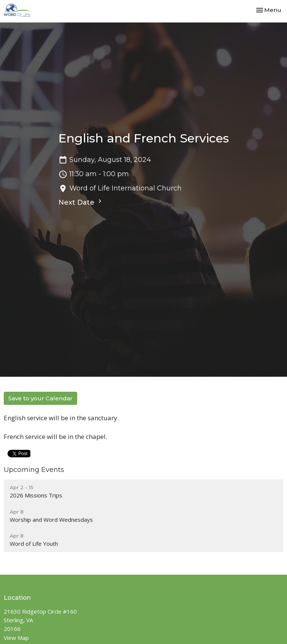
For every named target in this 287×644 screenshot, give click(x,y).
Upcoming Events (34, 470)
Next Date (81, 202)
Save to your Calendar (40, 398)
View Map (16, 638)
